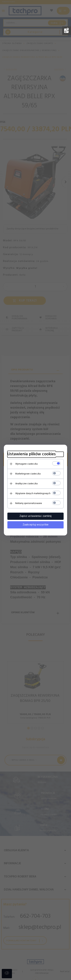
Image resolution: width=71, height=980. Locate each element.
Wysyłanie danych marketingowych (33, 494)
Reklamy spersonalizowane (29, 503)
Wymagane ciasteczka (26, 464)
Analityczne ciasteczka (26, 484)
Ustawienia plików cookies (32, 454)
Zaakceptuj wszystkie (36, 525)
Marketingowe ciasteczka (28, 474)
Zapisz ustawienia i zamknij (35, 516)
